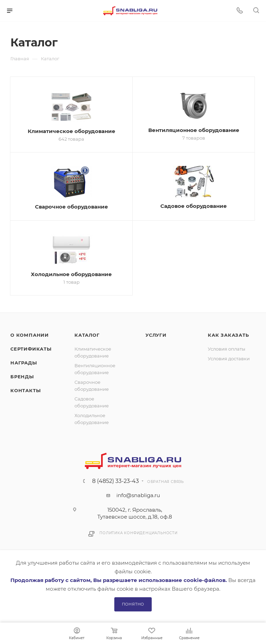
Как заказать (228, 335)
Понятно (133, 604)
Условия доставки (229, 359)
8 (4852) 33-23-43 (116, 481)
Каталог (87, 335)
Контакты (25, 390)
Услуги (156, 335)
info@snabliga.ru (138, 495)
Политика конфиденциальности (139, 533)
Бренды (22, 377)
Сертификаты (31, 349)
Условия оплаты (227, 349)
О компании (30, 335)
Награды (24, 363)
